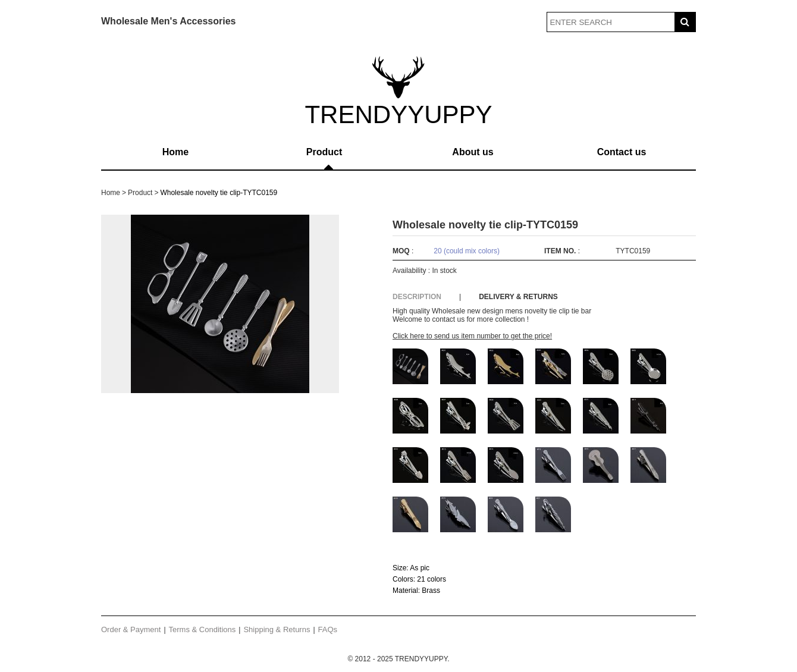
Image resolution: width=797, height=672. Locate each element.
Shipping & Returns (277, 629)
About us (473, 152)
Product (324, 152)
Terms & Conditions (203, 629)
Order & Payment (131, 629)
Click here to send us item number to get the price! (472, 336)
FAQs (328, 629)
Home (175, 152)
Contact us (622, 152)
